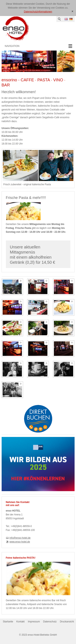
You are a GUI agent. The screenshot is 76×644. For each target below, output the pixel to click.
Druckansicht (67, 622)
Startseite (8, 622)
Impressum (34, 622)
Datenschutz (50, 622)
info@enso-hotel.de (20, 538)
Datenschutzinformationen (38, 12)
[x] (72, 12)
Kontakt (21, 622)
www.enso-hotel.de (20, 542)
